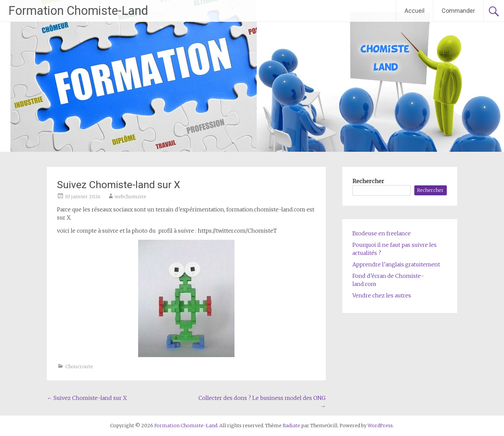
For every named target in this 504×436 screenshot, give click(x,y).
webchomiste (130, 197)
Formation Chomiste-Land (78, 11)
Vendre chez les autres (382, 295)
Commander (458, 11)
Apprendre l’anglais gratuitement (396, 264)
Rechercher (368, 181)
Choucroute (79, 367)
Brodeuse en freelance (382, 233)
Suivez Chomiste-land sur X (87, 398)
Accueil (415, 11)
